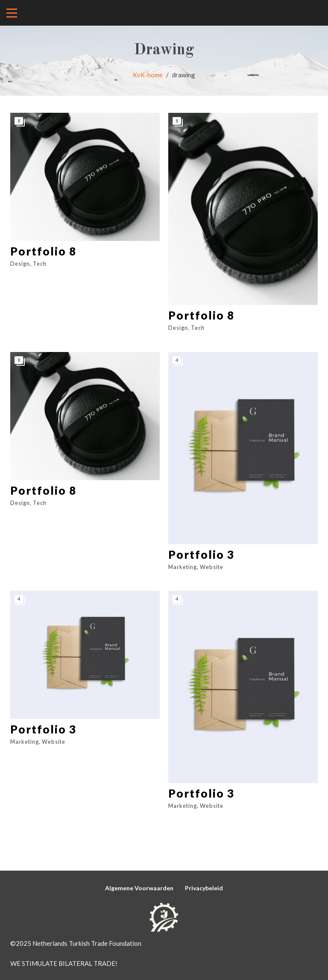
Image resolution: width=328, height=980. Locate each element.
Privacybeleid (204, 888)
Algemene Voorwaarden (139, 888)
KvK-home (148, 75)
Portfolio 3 (201, 555)
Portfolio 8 (43, 251)
